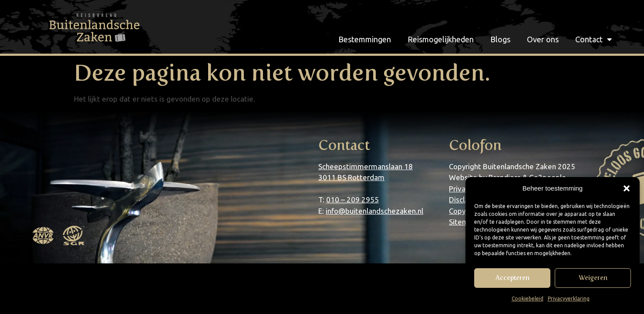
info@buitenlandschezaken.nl (374, 211)
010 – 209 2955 (352, 200)
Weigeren (593, 278)
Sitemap (463, 222)
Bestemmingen (365, 39)
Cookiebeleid (528, 299)
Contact (593, 39)
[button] (627, 188)
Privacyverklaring (569, 299)
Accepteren (513, 278)
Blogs (500, 39)
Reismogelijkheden (441, 39)
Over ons (543, 39)
